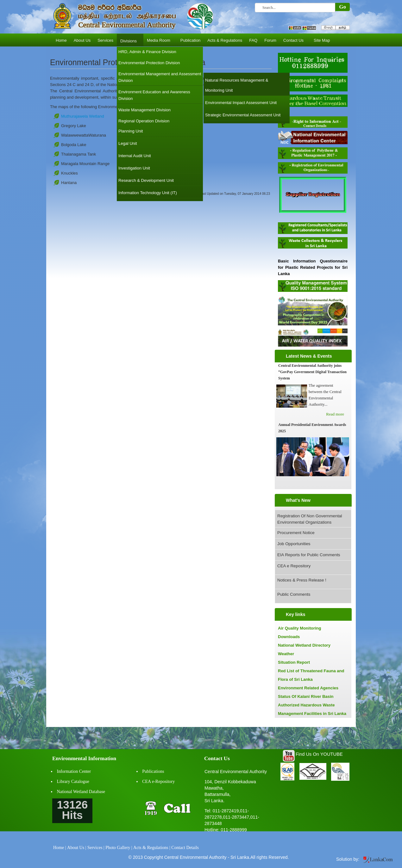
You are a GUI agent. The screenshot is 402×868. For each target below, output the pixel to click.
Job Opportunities (294, 544)
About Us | (77, 848)
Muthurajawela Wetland (83, 116)
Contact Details (185, 848)
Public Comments (294, 594)
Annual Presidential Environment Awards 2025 (312, 428)
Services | (96, 848)
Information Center (74, 771)
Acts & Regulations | (152, 848)
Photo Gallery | (119, 848)
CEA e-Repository (158, 782)
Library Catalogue (73, 782)
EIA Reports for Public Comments (309, 555)
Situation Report (294, 662)
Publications (153, 771)
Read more (335, 414)
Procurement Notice (296, 533)
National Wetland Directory (304, 645)
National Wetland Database (81, 792)
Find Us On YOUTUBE (319, 754)
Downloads (289, 637)
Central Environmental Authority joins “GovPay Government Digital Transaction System (312, 372)
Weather (286, 654)
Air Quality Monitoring (300, 628)
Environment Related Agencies (308, 688)
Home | (60, 848)
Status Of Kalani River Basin (306, 696)
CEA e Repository (294, 566)
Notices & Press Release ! (302, 580)
